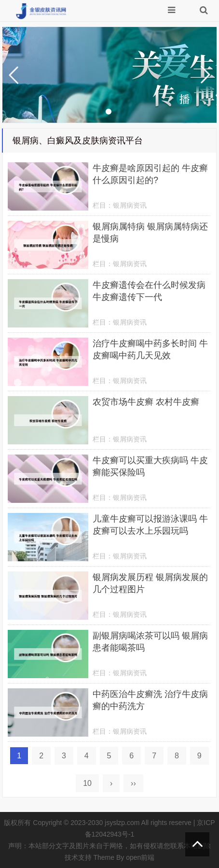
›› (133, 783)
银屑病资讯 (130, 205)
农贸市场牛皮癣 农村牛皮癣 (146, 402)
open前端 (140, 857)
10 (87, 783)
